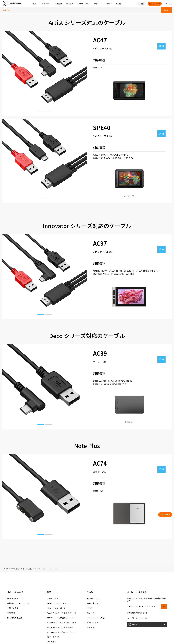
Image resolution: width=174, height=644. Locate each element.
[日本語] (147, 624)
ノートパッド (53, 598)
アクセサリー (41, 569)
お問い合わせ (93, 603)
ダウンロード (13, 598)
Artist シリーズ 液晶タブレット (60, 618)
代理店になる (93, 622)
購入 (166, 10)
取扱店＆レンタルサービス (18, 603)
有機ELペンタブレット (57, 603)
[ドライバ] (109, 4)
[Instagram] (133, 618)
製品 (34, 4)
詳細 (161, 46)
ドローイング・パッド (56, 608)
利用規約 (11, 613)
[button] (166, 4)
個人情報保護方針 (15, 618)
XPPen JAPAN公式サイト (14, 569)
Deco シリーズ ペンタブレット (60, 627)
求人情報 (91, 627)
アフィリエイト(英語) (96, 618)
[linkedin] (141, 618)
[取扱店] (119, 4)
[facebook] (137, 618)
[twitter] (128, 618)
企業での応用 (13, 608)
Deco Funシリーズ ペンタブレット (62, 632)
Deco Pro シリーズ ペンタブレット (62, 622)
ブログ (90, 608)
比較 (142, 4)
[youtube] (146, 618)
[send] (164, 606)
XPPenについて (94, 598)
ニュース (91, 613)
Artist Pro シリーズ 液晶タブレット (62, 613)
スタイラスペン (54, 637)
